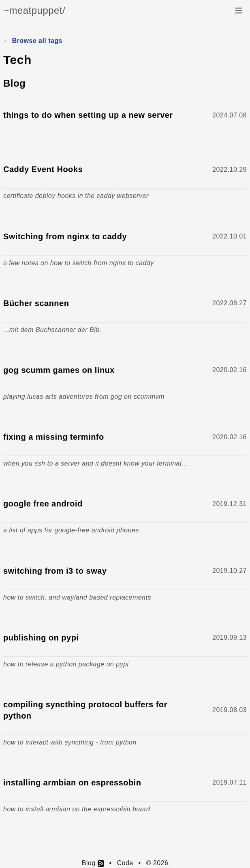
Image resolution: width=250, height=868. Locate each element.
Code (125, 863)
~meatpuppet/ (34, 10)
